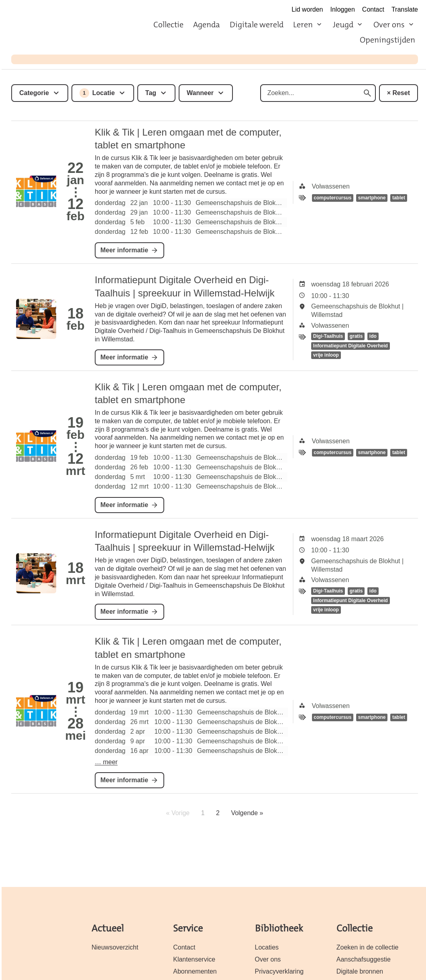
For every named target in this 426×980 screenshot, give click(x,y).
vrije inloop (326, 355)
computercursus (332, 198)
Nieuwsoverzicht (115, 947)
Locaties (267, 947)
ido (373, 337)
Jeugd (343, 24)
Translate (405, 9)
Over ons (389, 24)
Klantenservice (194, 959)
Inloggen (343, 9)
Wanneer (200, 93)
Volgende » (247, 813)
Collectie (168, 24)
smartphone (372, 198)
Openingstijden (387, 40)
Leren (303, 24)
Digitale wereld (257, 24)
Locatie (97, 93)
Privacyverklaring (279, 971)
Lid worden (307, 9)
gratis (356, 337)
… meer (106, 762)
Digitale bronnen (360, 971)
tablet (399, 198)
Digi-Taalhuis (328, 337)
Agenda (207, 24)
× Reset (398, 93)
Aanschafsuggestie (364, 959)
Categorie (34, 93)
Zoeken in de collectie (368, 947)
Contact (373, 9)
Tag (151, 93)
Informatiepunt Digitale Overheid (351, 346)
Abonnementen (195, 971)
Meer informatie (124, 250)
